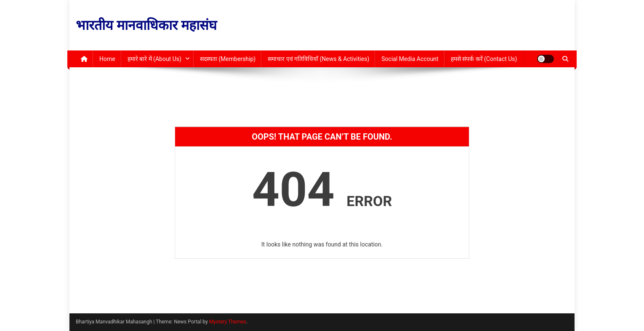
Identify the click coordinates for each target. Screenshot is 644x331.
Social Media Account (410, 59)
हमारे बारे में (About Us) (154, 59)
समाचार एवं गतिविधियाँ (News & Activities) (318, 59)
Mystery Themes (228, 322)
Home (107, 59)
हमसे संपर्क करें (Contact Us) (484, 59)
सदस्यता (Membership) (228, 59)
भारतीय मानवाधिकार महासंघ (146, 25)
